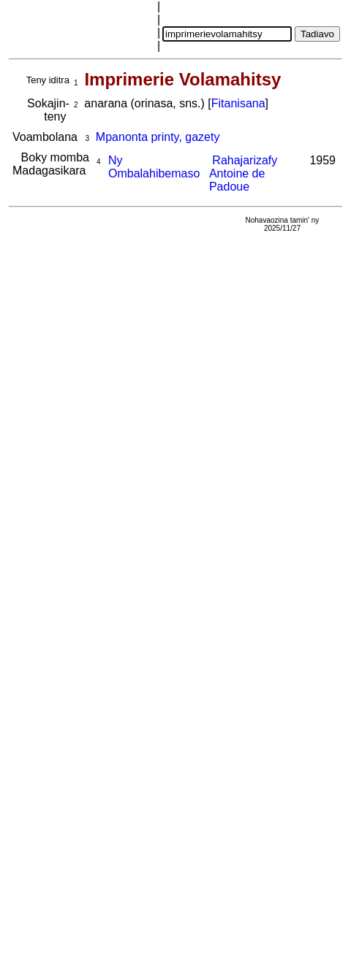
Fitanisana (238, 103)
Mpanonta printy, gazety (158, 137)
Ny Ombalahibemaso (154, 167)
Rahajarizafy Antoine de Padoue (243, 173)
